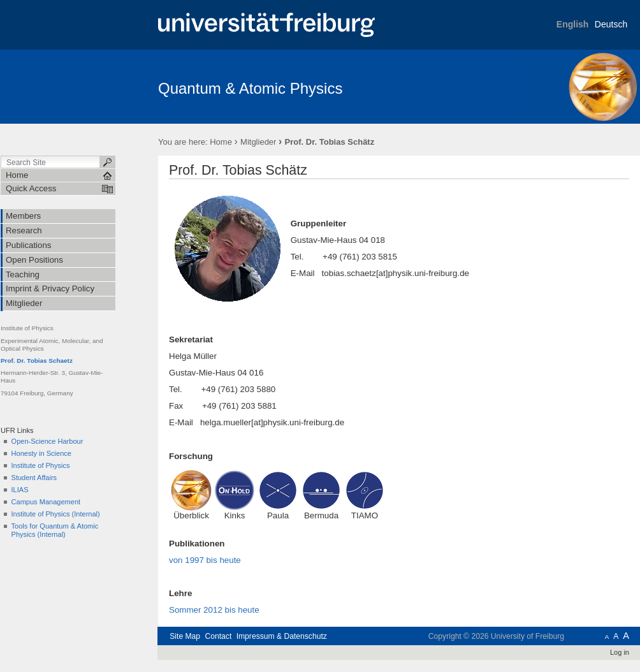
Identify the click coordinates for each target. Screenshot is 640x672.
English (573, 24)
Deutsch (611, 24)
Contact (218, 636)
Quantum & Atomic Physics (250, 88)
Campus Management (46, 502)
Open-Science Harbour (47, 441)
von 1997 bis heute (205, 560)
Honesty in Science (41, 453)
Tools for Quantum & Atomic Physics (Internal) (55, 530)
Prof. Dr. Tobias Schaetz (37, 361)
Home (221, 142)
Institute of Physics (41, 465)
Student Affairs (34, 478)
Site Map (185, 636)
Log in (620, 652)
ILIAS (20, 490)
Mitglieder (258, 142)
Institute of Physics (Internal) (56, 514)
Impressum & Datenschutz (282, 636)
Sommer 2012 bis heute (214, 610)
